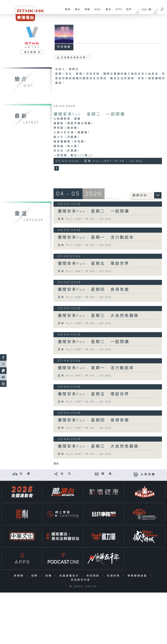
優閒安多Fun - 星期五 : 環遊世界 (94, 264)
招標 (49, 576)
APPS (118, 11)
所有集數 (64, 47)
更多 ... (57, 464)
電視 (66, 11)
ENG (144, 10)
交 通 (25, 474)
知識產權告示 (70, 576)
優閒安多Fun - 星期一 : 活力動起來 (96, 238)
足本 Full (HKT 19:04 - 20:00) (85, 219)
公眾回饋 (148, 475)
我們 (128, 11)
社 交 (66, 474)
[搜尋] (162, 8)
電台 (76, 11)
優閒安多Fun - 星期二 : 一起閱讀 (89, 114)
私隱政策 (114, 576)
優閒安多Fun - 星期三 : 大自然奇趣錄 (98, 316)
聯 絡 (107, 474)
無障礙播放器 (138, 576)
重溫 (107, 11)
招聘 (35, 576)
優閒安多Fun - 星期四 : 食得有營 (94, 290)
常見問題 (94, 576)
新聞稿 (20, 576)
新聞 (86, 11)
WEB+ (97, 11)
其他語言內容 (81, 580)
